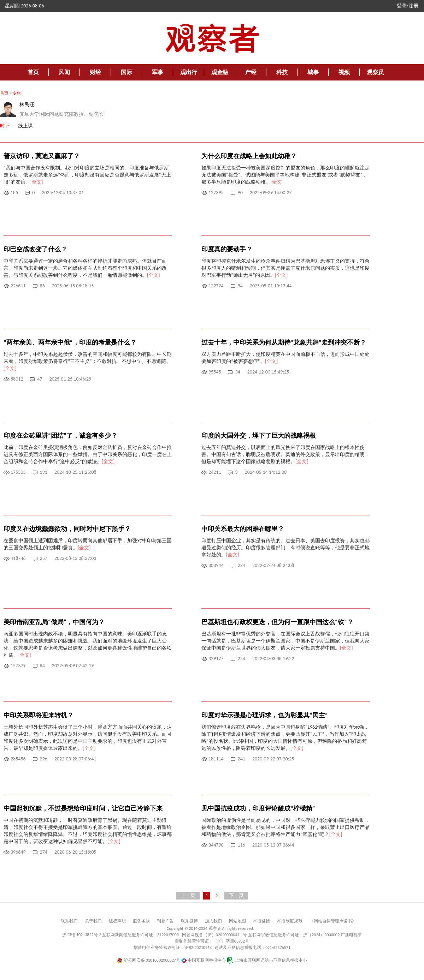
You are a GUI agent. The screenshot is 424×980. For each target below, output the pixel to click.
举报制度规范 (290, 921)
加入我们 (213, 921)
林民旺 (27, 105)
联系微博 (189, 921)
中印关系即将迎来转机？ (39, 715)
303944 (216, 565)
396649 (18, 852)
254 (242, 659)
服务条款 (141, 921)
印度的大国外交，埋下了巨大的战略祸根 (259, 436)
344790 (216, 845)
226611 (18, 286)
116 (242, 845)
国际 (126, 72)
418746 (18, 558)
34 (237, 372)
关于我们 (93, 921)
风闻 (64, 72)
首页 (33, 72)
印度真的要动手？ (227, 249)
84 (42, 666)
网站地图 (237, 921)
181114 (216, 759)
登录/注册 (408, 6)
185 (14, 193)
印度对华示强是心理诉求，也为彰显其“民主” (265, 715)
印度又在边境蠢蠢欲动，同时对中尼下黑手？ (67, 529)
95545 (215, 372)
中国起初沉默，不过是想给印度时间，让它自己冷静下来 (83, 808)
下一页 (236, 895)
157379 (18, 666)
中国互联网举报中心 (204, 960)
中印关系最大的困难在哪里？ (243, 529)
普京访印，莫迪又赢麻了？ (42, 156)
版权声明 (117, 921)
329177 (216, 659)
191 (44, 472)
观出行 (189, 72)
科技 (282, 72)
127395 (216, 193)
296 (44, 759)
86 (42, 286)
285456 (18, 759)
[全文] (37, 182)
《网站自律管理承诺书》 (333, 921)
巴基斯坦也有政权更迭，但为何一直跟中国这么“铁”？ (277, 622)
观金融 (220, 72)
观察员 (375, 72)
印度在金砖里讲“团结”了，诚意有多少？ (60, 436)
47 (40, 379)
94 (240, 286)
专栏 (17, 93)
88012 (17, 379)
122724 (216, 286)
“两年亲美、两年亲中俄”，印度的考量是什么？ (70, 342)
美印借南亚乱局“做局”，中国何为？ (54, 622)
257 (44, 558)
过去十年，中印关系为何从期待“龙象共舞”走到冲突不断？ (284, 342)
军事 (158, 72)
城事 (313, 72)
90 (240, 193)
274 (44, 852)
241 (242, 759)
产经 (251, 72)
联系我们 (69, 921)
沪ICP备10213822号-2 (82, 935)
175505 (18, 472)
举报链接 (261, 921)
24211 (215, 472)
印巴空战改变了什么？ (35, 249)
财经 (95, 72)
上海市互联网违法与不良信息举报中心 (267, 960)
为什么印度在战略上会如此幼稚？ (249, 156)
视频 (344, 72)
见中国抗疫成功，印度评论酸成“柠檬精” (258, 808)
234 (242, 565)
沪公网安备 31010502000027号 (149, 960)
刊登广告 (165, 921)
